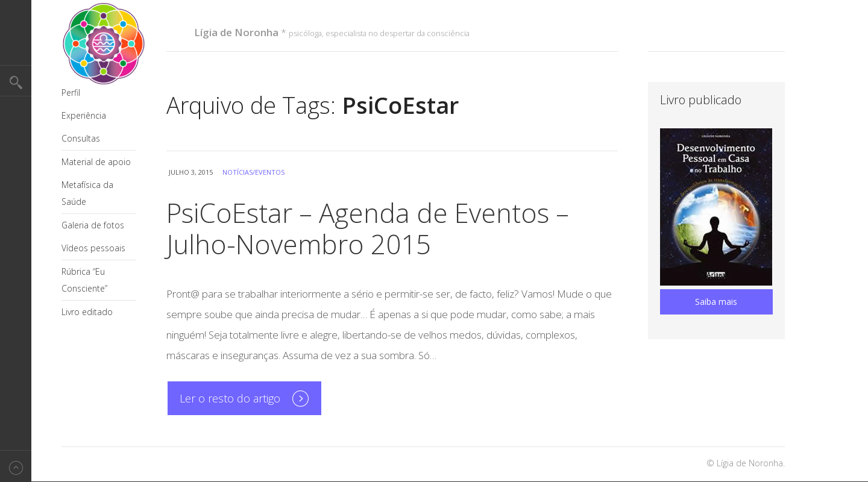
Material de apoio (96, 162)
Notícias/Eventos (253, 172)
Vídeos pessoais (93, 248)
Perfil (71, 92)
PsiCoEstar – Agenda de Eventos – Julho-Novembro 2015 (368, 228)
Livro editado (87, 312)
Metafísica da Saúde (87, 193)
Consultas (81, 138)
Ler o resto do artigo (230, 398)
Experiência (84, 115)
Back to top (16, 466)
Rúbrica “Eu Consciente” (84, 280)
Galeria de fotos (93, 225)
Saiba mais (716, 302)
